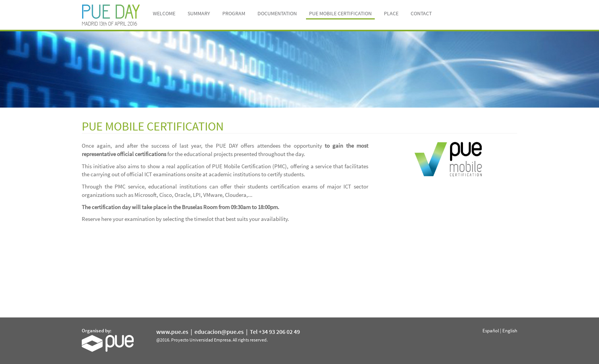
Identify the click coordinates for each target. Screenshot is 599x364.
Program (234, 13)
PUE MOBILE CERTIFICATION (340, 13)
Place (391, 13)
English (510, 331)
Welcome (164, 13)
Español (491, 331)
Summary (199, 13)
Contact (421, 13)
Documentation (277, 13)
